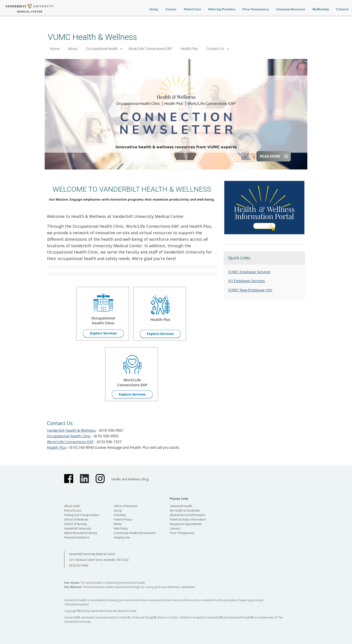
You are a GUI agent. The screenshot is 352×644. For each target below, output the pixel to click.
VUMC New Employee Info (250, 290)
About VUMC (72, 506)
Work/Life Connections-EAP (150, 49)
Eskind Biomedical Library (81, 533)
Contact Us (215, 49)
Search (342, 8)
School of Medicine (76, 519)
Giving (154, 9)
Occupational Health (102, 49)
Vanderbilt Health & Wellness (71, 430)
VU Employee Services (246, 281)
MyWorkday (321, 9)
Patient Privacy (123, 519)
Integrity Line (122, 537)
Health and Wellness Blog (130, 479)
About (73, 49)
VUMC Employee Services (249, 272)
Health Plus (189, 49)
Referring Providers (222, 9)
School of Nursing (75, 524)
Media (118, 524)
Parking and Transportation (82, 515)
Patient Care (192, 9)
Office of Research (125, 506)
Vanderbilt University (77, 528)
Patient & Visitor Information (188, 519)
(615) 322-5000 (78, 565)
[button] (121, 49)
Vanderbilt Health (181, 506)
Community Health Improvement (135, 533)
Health (57, 447)
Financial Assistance (77, 537)
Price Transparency (256, 9)
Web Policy (121, 528)
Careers (171, 9)
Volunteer (120, 515)
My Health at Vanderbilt (185, 511)
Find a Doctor (73, 511)
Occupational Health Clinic (69, 436)
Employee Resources (291, 9)
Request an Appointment (186, 524)
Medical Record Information (188, 515)
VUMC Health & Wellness (92, 37)
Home (55, 49)
